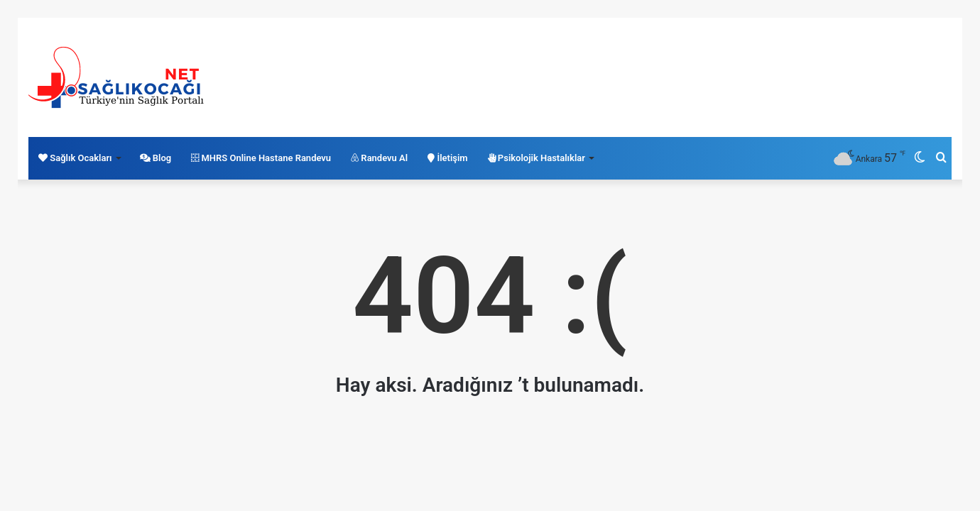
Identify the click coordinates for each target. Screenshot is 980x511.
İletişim (447, 158)
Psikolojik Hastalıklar (537, 158)
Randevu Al (379, 158)
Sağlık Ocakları (75, 158)
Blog (156, 158)
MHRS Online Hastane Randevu (261, 158)
